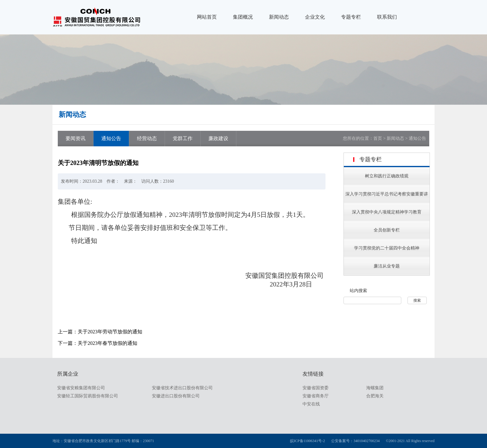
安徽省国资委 (316, 388)
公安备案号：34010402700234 (355, 441)
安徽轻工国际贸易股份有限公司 (88, 396)
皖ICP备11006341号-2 (307, 441)
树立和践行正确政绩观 (387, 176)
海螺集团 (375, 388)
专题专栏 (351, 17)
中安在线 (311, 404)
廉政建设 (218, 138)
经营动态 (147, 138)
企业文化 (315, 17)
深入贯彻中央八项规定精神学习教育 (387, 212)
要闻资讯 (75, 138)
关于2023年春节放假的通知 (107, 343)
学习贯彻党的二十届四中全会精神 (387, 248)
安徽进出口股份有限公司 (176, 396)
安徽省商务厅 (316, 396)
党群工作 (183, 138)
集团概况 (243, 17)
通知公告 (111, 138)
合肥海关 (375, 396)
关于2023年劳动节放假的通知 (110, 332)
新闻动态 (279, 17)
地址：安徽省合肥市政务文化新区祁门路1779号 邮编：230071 (103, 441)
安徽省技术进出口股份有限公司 (182, 388)
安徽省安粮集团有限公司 (81, 388)
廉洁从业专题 (387, 266)
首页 (378, 138)
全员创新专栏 (387, 230)
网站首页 (207, 17)
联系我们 (387, 17)
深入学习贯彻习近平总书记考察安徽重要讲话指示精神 (387, 202)
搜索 (417, 300)
